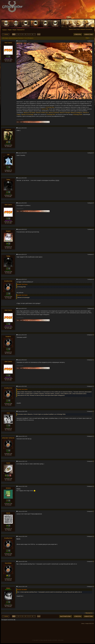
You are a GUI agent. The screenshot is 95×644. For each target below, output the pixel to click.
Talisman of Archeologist (27, 114)
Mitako (8, 588)
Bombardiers (8, 590)
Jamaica (8, 488)
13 (93, 411)
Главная (4, 30)
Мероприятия (21, 30)
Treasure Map (45, 109)
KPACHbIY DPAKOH (8, 438)
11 (93, 360)
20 (93, 587)
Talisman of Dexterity (54, 113)
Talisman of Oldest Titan (42, 113)
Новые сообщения (81, 29)
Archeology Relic (51, 114)
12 (93, 386)
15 (93, 461)
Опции (88, 38)
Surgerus (8, 336)
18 (93, 536)
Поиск (75, 29)
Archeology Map (50, 107)
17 (93, 511)
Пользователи (89, 29)
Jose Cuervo (8, 43)
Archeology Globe (78, 114)
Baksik (8, 513)
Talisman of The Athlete (29, 113)
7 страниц (6, 34)
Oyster (8, 463)
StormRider (8, 563)
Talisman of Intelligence (76, 113)
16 (93, 486)
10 (93, 335)
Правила (71, 29)
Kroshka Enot (8, 281)
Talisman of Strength (65, 113)
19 (93, 561)
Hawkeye (8, 130)
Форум (10, 30)
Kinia (8, 413)
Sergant (8, 231)
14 (93, 436)
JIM (8, 155)
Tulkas (8, 180)
